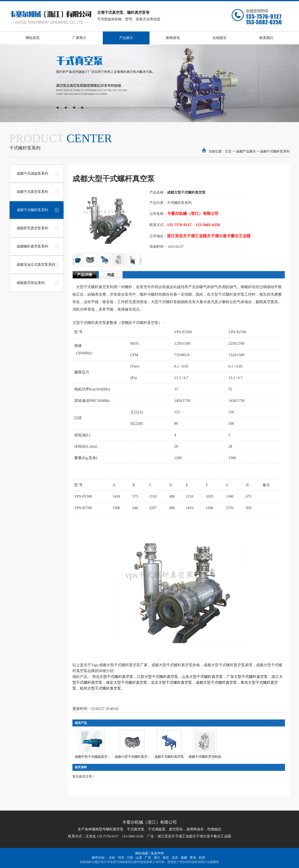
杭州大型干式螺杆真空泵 (100, 688)
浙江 (157, 858)
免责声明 (157, 853)
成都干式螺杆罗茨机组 (205, 757)
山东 (139, 858)
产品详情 (85, 275)
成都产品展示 (246, 151)
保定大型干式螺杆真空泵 (127, 682)
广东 (148, 858)
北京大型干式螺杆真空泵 (171, 682)
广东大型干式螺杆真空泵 (247, 677)
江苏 (130, 858)
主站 (112, 858)
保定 (166, 858)
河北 (121, 858)
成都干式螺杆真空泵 (169, 757)
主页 (228, 151)
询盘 (111, 275)
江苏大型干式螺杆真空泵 (157, 677)
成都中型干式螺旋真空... (92, 757)
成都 (184, 858)
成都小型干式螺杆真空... (132, 757)
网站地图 (142, 853)
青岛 (193, 858)
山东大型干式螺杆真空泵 (202, 677)
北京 (175, 858)
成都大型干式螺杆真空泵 (216, 682)
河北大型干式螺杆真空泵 (113, 677)
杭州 (202, 858)
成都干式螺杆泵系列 (275, 151)
